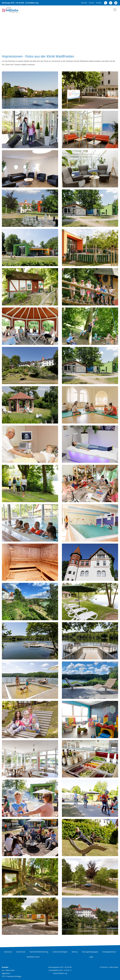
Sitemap (75, 952)
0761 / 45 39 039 (17, 3)
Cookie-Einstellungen (60, 952)
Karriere (84, 3)
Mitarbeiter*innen (33, 957)
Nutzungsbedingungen (90, 952)
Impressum (8, 952)
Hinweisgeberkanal (109, 952)
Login (91, 957)
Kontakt (99, 3)
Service (91, 3)
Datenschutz (21, 952)
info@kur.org (33, 3)
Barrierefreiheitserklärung (39, 952)
